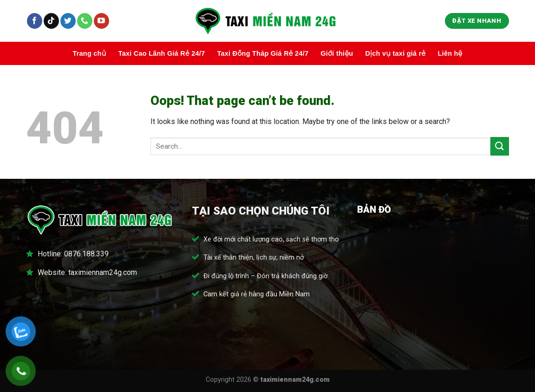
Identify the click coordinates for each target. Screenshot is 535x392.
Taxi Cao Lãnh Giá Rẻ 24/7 (162, 53)
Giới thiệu (337, 53)
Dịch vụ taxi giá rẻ (395, 53)
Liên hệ (450, 53)
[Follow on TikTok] (51, 21)
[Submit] (500, 146)
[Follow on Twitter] (68, 21)
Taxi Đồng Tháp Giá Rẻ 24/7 (263, 53)
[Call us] (85, 21)
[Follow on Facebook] (35, 21)
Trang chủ (89, 53)
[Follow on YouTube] (101, 21)
